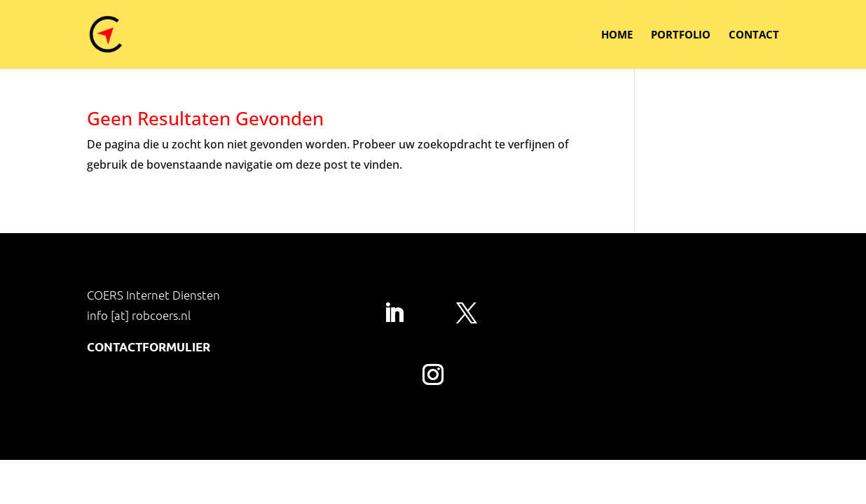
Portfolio (681, 35)
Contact (754, 35)
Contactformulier (149, 347)
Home (617, 35)
